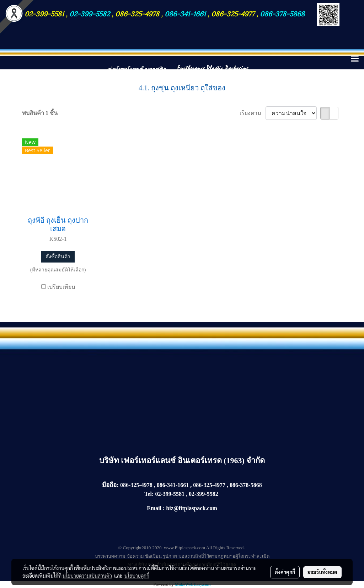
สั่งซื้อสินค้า (58, 257)
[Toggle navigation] (355, 59)
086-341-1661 (186, 13)
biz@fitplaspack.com (191, 508)
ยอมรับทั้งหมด (322, 572)
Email (154, 508)
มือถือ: (110, 485)
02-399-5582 (90, 13)
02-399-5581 (45, 13)
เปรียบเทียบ (61, 287)
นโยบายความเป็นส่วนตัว (87, 576)
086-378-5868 (282, 13)
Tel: (149, 494)
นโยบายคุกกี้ (137, 576)
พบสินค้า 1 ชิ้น (40, 113)
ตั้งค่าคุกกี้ (285, 572)
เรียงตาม (253, 113)
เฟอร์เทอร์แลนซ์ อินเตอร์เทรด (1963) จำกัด (193, 460)
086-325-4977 (233, 13)
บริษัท (110, 460)
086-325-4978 (137, 13)
